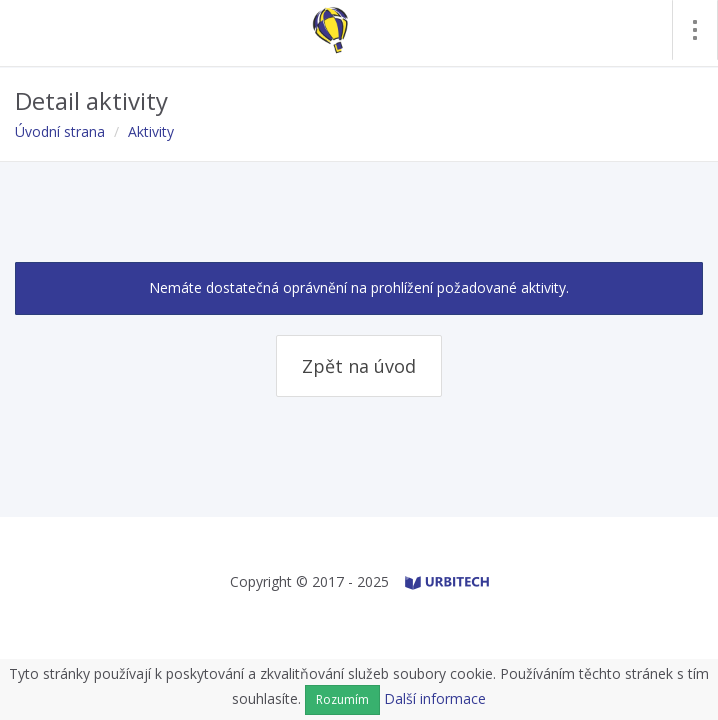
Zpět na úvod (359, 366)
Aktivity (151, 131)
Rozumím (342, 699)
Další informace (435, 698)
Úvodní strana (60, 131)
